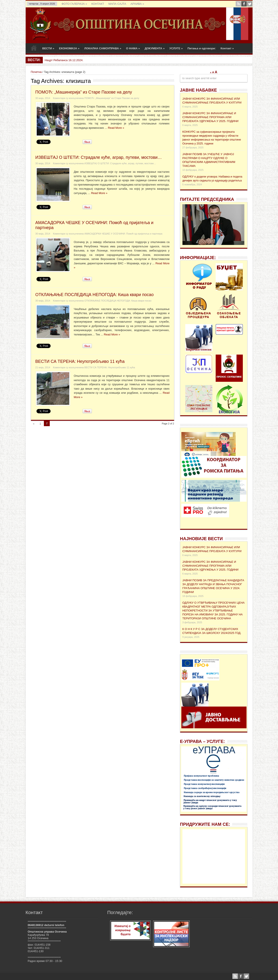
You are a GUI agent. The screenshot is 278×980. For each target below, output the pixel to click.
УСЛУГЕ (176, 48)
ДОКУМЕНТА (155, 48)
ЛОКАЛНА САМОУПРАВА (103, 48)
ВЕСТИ (48, 48)
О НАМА (133, 48)
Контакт (227, 48)
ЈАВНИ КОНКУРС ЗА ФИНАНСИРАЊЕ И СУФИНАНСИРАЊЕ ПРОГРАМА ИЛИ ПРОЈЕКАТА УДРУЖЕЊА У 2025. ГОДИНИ (210, 117)
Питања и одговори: (202, 48)
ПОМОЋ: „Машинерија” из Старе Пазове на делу (84, 92)
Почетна (36, 72)
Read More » (116, 128)
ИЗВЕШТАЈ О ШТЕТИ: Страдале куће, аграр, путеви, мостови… (99, 157)
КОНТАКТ (98, 4)
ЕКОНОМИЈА (69, 48)
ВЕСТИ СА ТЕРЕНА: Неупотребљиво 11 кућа (80, 361)
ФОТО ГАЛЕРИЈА (74, 4)
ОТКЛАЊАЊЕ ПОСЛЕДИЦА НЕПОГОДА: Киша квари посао (95, 295)
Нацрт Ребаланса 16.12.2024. (64, 60)
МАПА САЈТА (117, 4)
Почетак (34, 49)
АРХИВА (137, 4)
